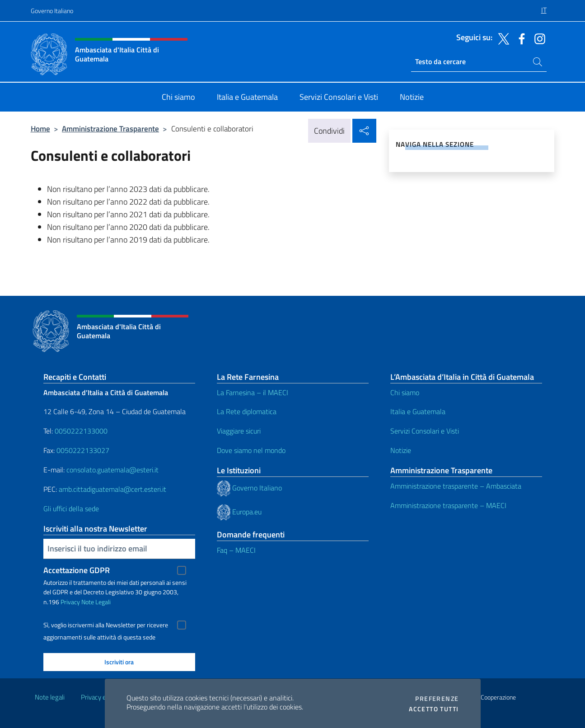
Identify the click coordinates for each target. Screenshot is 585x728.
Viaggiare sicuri (239, 431)
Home (40, 128)
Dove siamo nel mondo (251, 450)
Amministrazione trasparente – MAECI (448, 505)
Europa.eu (247, 512)
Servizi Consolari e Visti (425, 431)
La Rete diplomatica (247, 411)
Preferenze (437, 699)
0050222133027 (83, 450)
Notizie (401, 450)
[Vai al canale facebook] (519, 38)
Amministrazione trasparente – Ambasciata (456, 486)
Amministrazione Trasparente (110, 128)
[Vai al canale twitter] (501, 38)
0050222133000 (81, 431)
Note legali (50, 697)
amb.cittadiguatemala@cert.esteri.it (112, 489)
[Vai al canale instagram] (538, 38)
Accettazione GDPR (77, 570)
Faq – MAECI (236, 550)
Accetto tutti (434, 709)
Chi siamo (405, 392)
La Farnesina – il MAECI (253, 392)
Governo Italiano (52, 11)
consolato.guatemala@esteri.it (112, 470)
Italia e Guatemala (418, 411)
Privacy (70, 602)
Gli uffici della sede (71, 509)
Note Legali (96, 602)
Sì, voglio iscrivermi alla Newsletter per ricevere (106, 625)
